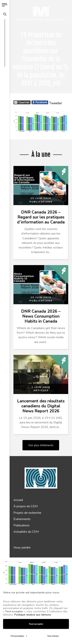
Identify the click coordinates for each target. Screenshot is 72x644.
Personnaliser (19, 566)
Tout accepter (36, 553)
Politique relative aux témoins (33, 544)
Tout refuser (53, 566)
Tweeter (56, 103)
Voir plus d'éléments (41, 445)
